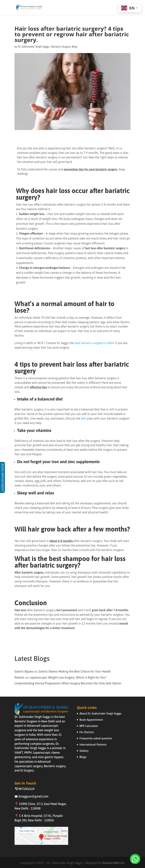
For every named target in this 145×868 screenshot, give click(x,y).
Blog (74, 47)
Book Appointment (91, 720)
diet (84, 418)
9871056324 (25, 789)
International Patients (93, 744)
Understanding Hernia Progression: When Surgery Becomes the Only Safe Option (68, 683)
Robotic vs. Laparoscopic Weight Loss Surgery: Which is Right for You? (60, 677)
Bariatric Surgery (61, 47)
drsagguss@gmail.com (32, 796)
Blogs (83, 757)
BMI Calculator (89, 726)
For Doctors (87, 732)
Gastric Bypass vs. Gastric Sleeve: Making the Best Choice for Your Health (63, 671)
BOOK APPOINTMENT (3, 477)
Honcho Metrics (113, 863)
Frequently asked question (96, 738)
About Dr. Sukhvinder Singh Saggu (101, 713)
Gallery (84, 751)
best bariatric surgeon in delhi (95, 343)
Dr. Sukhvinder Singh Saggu (34, 47)
